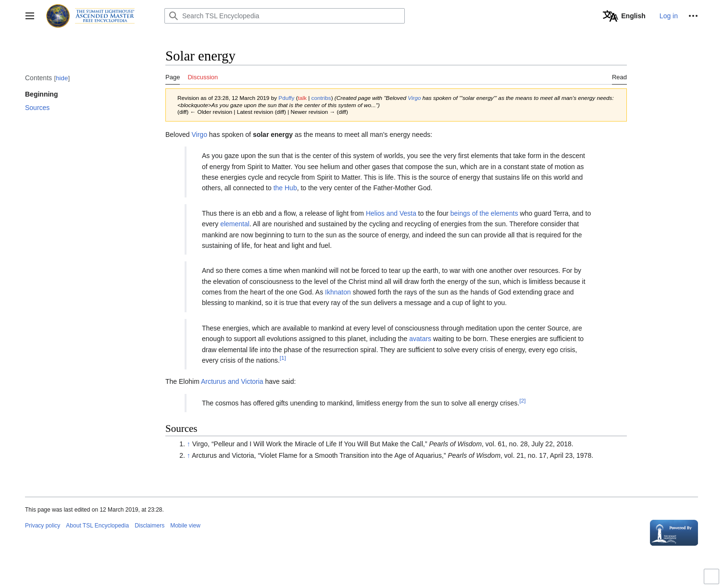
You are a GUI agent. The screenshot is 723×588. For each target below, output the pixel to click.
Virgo (414, 98)
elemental (235, 224)
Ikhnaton (338, 292)
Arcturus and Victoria (232, 381)
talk (302, 98)
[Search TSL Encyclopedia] (285, 16)
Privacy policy (43, 526)
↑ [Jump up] (189, 444)
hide (62, 78)
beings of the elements (484, 213)
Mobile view (185, 526)
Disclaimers (150, 526)
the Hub (285, 188)
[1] (283, 358)
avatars (420, 339)
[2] (522, 400)
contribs (321, 98)
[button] (30, 16)
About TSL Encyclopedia (97, 526)
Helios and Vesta (391, 213)
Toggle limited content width (713, 581)
